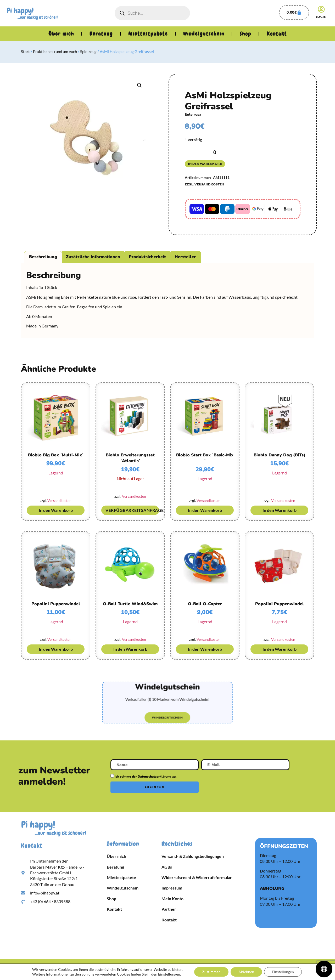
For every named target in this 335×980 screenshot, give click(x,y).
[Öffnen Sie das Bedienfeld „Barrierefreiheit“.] (324, 969)
